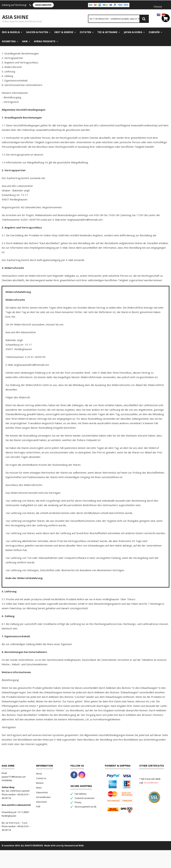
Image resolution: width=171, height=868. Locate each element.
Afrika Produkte (45, 42)
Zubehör (154, 33)
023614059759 (43, 5)
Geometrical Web (74, 846)
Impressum (41, 802)
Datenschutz (42, 793)
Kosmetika (9, 42)
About (39, 774)
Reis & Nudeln (11, 33)
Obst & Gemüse (64, 33)
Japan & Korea (133, 33)
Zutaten (85, 33)
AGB (38, 807)
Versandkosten (43, 798)
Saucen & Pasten (37, 33)
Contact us (41, 779)
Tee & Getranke (107, 33)
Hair (25, 42)
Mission (40, 783)
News (39, 788)
